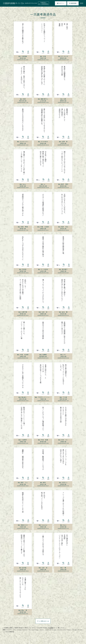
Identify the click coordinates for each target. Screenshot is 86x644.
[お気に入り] (17, 52)
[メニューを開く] (82, 3)
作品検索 (51, 628)
